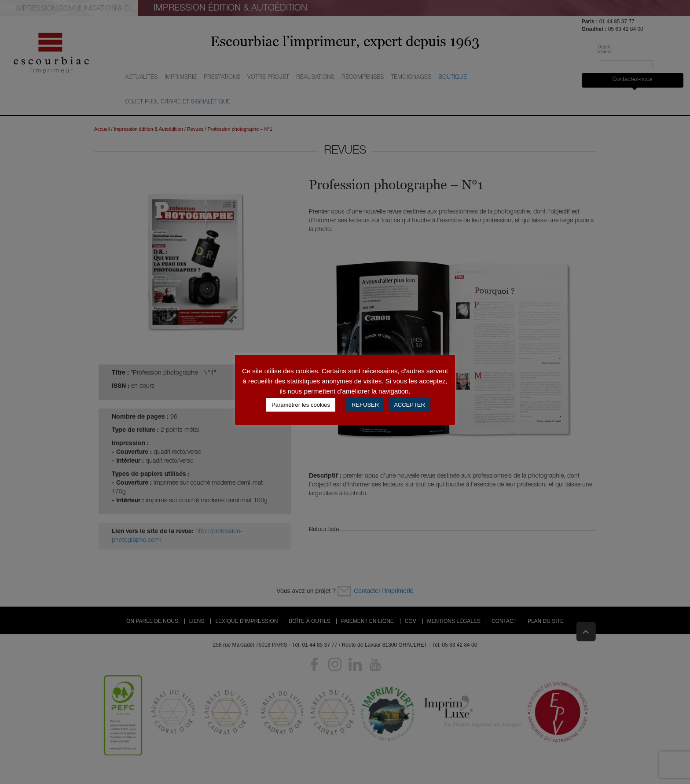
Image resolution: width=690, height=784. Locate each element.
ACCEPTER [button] (409, 405)
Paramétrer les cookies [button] (301, 405)
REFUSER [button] (365, 405)
